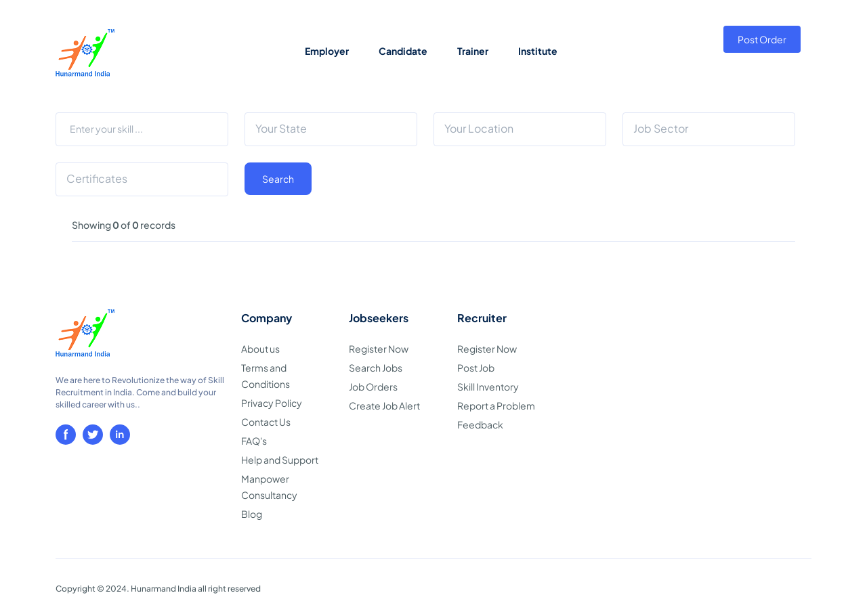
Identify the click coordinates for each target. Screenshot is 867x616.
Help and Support (280, 460)
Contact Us (266, 422)
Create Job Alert (384, 405)
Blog (252, 514)
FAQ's (254, 441)
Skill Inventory (488, 387)
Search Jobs (376, 368)
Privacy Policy (272, 403)
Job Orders (373, 387)
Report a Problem (496, 405)
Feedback (480, 424)
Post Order (762, 39)
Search (278, 179)
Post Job (476, 368)
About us (260, 349)
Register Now (379, 349)
